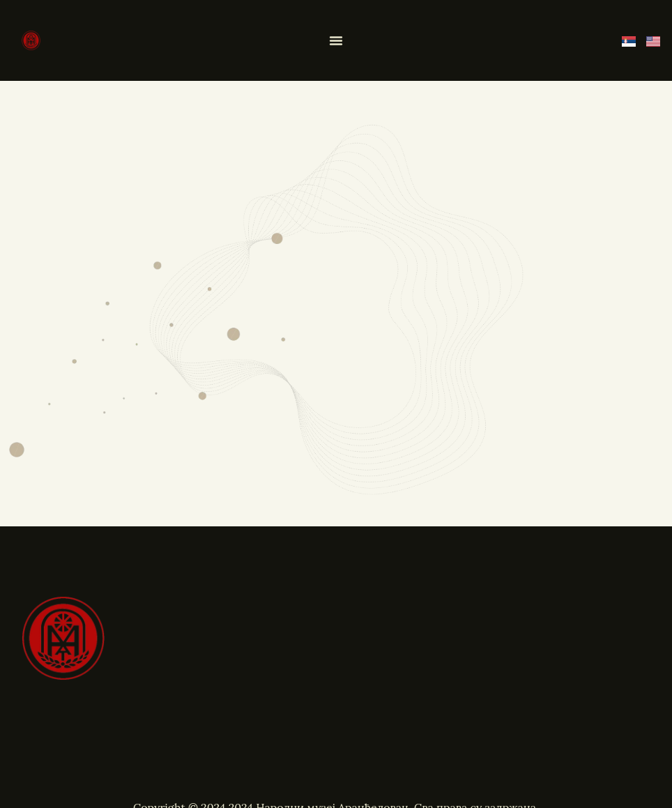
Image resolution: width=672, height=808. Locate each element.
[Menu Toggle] (336, 40)
